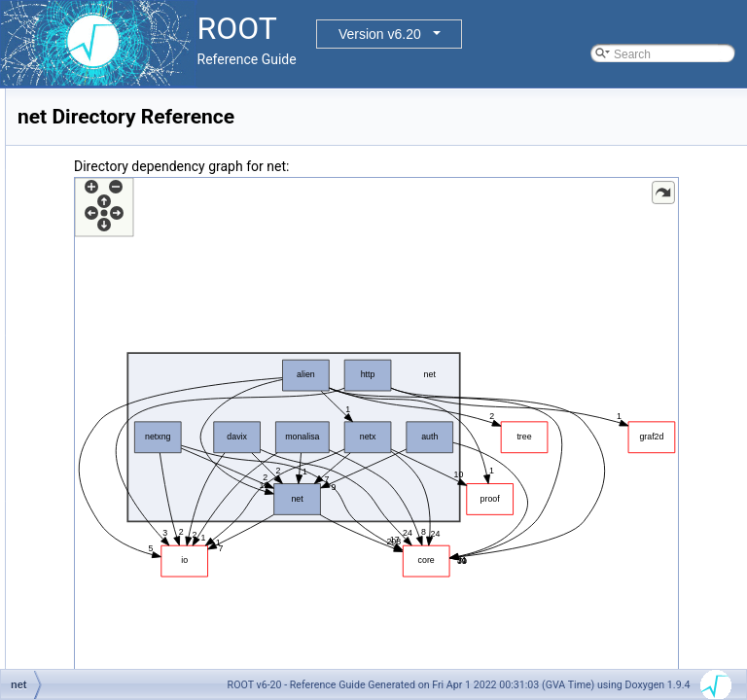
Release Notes (71, 657)
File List (69, 187)
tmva (77, 572)
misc (76, 443)
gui (72, 336)
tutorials (85, 614)
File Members (84, 636)
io (69, 401)
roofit (77, 529)
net (72, 486)
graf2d (81, 294)
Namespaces (67, 122)
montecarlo (93, 465)
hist (73, 358)
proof (77, 507)
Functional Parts (75, 101)
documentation (103, 251)
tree (74, 593)
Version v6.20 (380, 34)
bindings (86, 208)
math (77, 422)
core (75, 229)
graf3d (81, 315)
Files (45, 165)
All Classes (62, 144)
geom (79, 272)
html (75, 379)
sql (71, 550)
